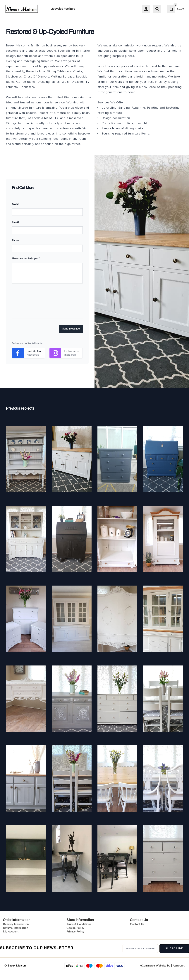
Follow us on (72, 353)
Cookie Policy (75, 928)
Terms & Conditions (79, 924)
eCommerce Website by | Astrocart (163, 966)
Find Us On (34, 351)
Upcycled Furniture (63, 9)
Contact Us (137, 924)
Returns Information (16, 928)
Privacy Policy (75, 932)
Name (16, 204)
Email (15, 222)
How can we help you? (26, 259)
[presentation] (40, 304)
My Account (11, 932)
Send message (71, 329)
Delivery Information (16, 924)
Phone (16, 240)
